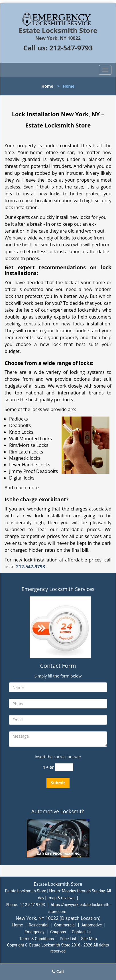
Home (47, 86)
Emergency (34, 932)
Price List (68, 939)
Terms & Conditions (36, 939)
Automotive (92, 925)
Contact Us (82, 932)
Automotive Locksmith (58, 811)
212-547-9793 (71, 48)
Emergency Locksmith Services (58, 589)
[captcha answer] (64, 767)
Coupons (58, 932)
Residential (39, 925)
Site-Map (89, 939)
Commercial (65, 925)
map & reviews (62, 898)
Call (58, 972)
